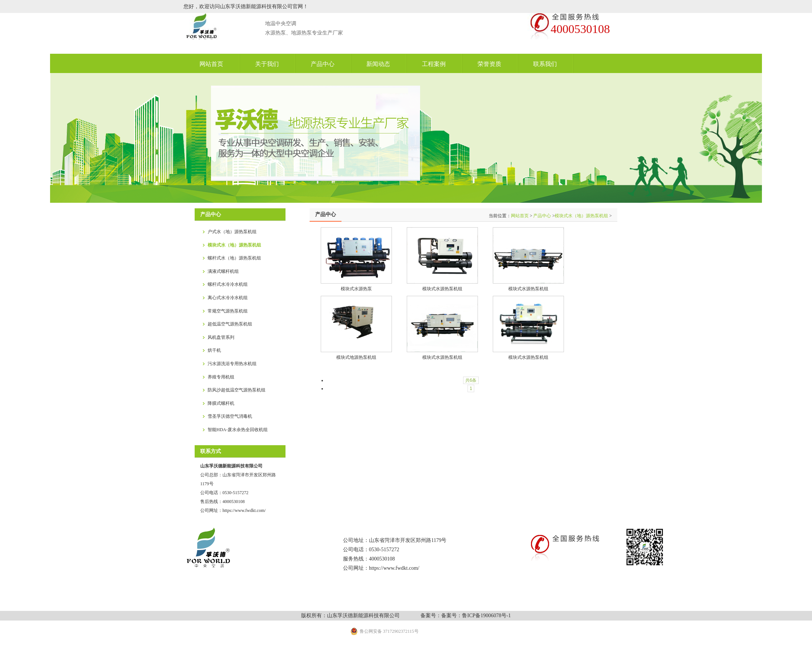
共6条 (471, 380)
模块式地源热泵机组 (356, 357)
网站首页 (520, 216)
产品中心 (542, 216)
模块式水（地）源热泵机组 (581, 216)
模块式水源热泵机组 (442, 289)
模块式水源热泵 (356, 289)
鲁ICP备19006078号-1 (486, 616)
